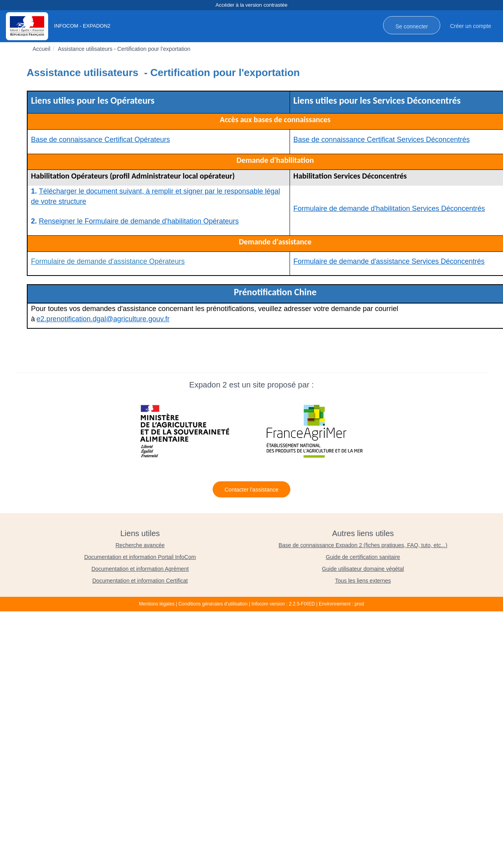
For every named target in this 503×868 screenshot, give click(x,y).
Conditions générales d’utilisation (213, 604)
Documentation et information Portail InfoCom (140, 557)
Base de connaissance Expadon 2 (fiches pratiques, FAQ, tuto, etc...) (363, 545)
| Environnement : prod (340, 604)
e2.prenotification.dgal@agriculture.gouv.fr (103, 319)
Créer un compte (471, 26)
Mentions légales (157, 604)
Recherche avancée (140, 545)
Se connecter (412, 26)
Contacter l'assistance (251, 490)
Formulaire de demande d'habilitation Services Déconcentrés (389, 209)
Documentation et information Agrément (140, 569)
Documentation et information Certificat (140, 581)
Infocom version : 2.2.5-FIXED (283, 604)
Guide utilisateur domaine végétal (363, 569)
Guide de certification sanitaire (363, 557)
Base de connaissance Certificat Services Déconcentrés (382, 140)
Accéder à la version (251, 5)
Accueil (42, 49)
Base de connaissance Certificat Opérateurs (101, 140)
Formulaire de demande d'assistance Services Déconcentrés (389, 261)
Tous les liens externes (363, 581)
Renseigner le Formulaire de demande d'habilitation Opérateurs (139, 221)
